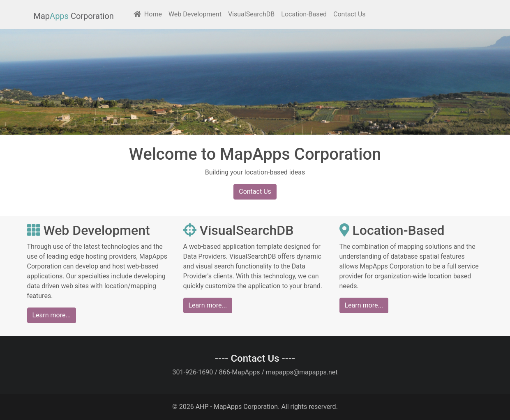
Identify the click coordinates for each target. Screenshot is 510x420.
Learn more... (52, 315)
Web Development (195, 14)
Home (148, 14)
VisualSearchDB (251, 14)
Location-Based (304, 14)
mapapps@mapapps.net (302, 372)
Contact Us (350, 14)
